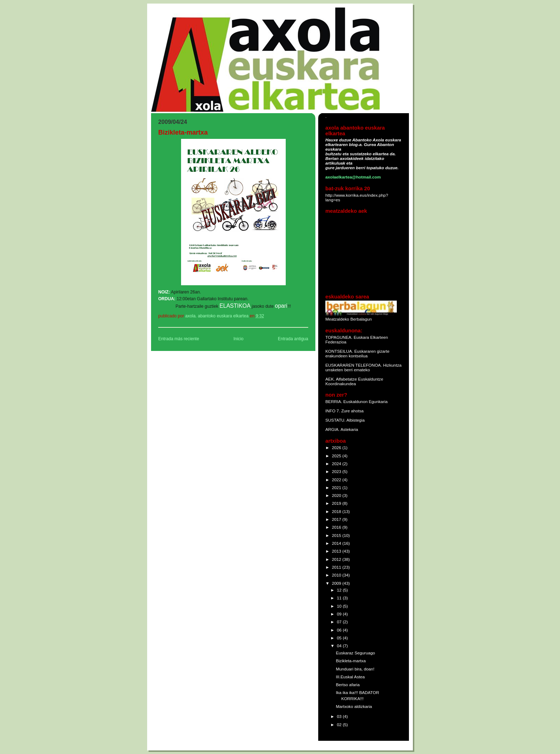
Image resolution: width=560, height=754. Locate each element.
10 (340, 606)
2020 (337, 495)
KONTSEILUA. (339, 351)
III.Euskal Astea (350, 677)
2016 (337, 527)
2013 (337, 551)
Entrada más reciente (179, 339)
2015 (337, 535)
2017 (337, 519)
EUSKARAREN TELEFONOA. (354, 365)
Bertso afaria (348, 685)
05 (340, 638)
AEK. (330, 379)
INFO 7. (333, 411)
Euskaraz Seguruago (355, 653)
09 (340, 614)
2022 (337, 480)
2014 (337, 543)
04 (340, 646)
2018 (337, 511)
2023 (337, 471)
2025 (337, 456)
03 (340, 716)
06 (340, 630)
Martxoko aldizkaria (354, 706)
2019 (337, 503)
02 (340, 725)
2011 (337, 567)
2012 (337, 559)
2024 (337, 464)
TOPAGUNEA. (339, 337)
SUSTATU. (336, 420)
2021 (337, 487)
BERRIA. (334, 401)
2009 (337, 583)
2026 (337, 448)
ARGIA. (332, 429)
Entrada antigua (293, 339)
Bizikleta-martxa (351, 661)
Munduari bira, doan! (355, 669)
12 (340, 590)
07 (340, 622)
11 (340, 598)
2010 (337, 575)
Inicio (239, 339)
